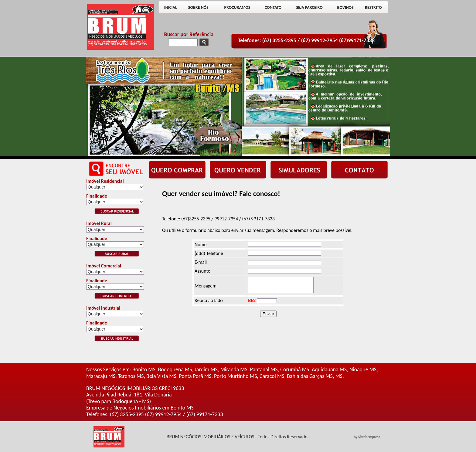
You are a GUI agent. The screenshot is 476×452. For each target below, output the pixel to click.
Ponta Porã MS (195, 376)
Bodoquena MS (175, 369)
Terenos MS (131, 376)
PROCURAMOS (237, 7)
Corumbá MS (295, 369)
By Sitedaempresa (367, 437)
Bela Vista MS (161, 376)
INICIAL (171, 7)
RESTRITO (373, 7)
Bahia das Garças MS (310, 376)
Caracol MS (272, 376)
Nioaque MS (363, 369)
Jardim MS (206, 369)
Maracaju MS (101, 376)
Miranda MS (234, 369)
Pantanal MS (264, 369)
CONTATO (273, 7)
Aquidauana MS (329, 369)
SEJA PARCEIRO (309, 7)
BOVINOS (345, 7)
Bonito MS (144, 369)
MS (339, 376)
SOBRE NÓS (198, 7)
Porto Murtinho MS (235, 376)
